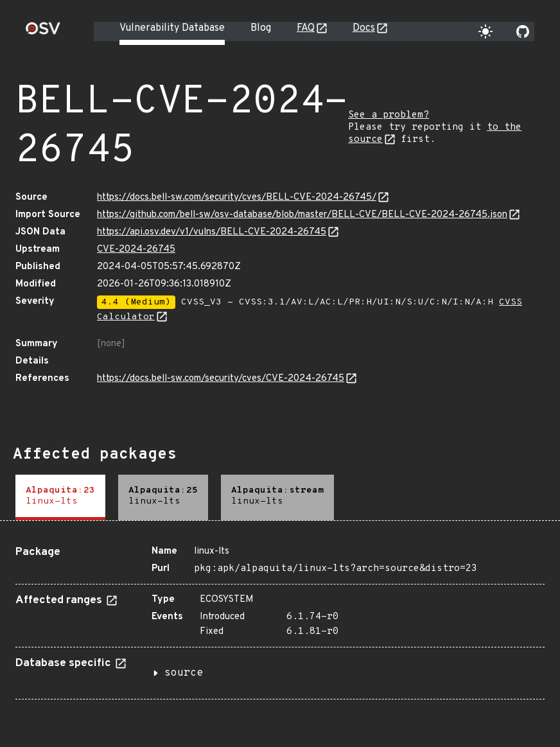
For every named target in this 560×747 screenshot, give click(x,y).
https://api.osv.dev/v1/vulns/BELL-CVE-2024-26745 (212, 232)
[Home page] (43, 32)
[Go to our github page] (523, 31)
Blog (261, 28)
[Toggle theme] (486, 31)
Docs (364, 28)
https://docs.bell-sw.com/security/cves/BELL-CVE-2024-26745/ (237, 198)
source (184, 673)
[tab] (60, 497)
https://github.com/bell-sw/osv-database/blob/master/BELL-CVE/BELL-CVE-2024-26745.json (302, 215)
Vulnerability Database (172, 28)
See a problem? (389, 115)
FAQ (306, 28)
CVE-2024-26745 (136, 250)
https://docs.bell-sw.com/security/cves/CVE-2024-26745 (221, 379)
